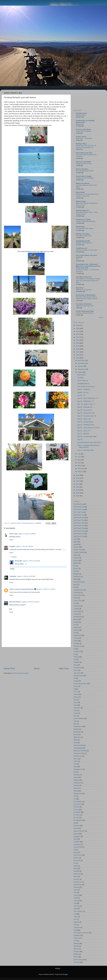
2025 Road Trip (79, 534)
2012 (78, 481)
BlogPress (77, 577)
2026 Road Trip (79, 536)
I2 (74, 689)
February (81, 469)
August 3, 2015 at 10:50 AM (26, 576)
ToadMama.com (82, 248)
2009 (78, 490)
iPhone (76, 697)
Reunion (76, 785)
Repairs (76, 780)
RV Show (77, 815)
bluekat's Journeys (83, 234)
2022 (78, 337)
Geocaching (78, 668)
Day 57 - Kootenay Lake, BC (87, 416)
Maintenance (78, 726)
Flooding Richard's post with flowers (89, 442)
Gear (75, 665)
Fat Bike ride (78, 646)
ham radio (77, 673)
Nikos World (80, 192)
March (80, 466)
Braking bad (80, 124)
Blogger (76, 574)
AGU (75, 539)
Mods (75, 743)
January (81, 472)
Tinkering (77, 887)
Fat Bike (76, 643)
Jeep (75, 705)
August (80, 372)
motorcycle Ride (79, 753)
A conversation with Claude (85, 228)
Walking (76, 943)
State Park (77, 874)
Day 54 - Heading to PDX (86, 425)
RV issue (77, 807)
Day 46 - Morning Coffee (86, 450)
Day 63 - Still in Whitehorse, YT (88, 398)
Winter (76, 957)
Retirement (77, 783)
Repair (76, 777)
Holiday (76, 681)
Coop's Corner (81, 137)
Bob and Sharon (15, 602)
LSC (75, 721)
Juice (75, 710)
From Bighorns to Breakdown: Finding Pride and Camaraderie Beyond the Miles (88, 281)
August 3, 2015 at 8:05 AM (24, 546)
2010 (78, 487)
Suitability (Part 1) (83, 384)
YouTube (77, 962)
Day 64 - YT (81, 395)
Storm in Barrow (83, 381)
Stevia (76, 877)
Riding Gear (78, 794)
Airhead (76, 547)
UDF (75, 925)
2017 (78, 352)
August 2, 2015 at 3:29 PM (27, 534)
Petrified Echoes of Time (84, 164)
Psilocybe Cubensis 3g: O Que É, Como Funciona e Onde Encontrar (87, 298)
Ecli (75, 625)
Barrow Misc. (82, 375)
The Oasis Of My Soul (84, 304)
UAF (75, 919)
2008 (78, 493)
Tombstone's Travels (83, 220)
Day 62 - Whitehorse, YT (86, 401)
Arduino (76, 558)
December (81, 360)
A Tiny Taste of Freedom (84, 131)
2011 (78, 484)
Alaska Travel (78, 550)
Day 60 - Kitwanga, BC (85, 407)
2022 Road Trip (79, 526)
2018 (78, 349)
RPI (75, 796)
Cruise (76, 614)
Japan (76, 702)
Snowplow (77, 844)
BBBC (76, 563)
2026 (78, 325)
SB (75, 823)
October (81, 366)
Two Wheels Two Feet (84, 277)
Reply (11, 540)
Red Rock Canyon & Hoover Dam (87, 250)
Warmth (76, 946)
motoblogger (78, 748)
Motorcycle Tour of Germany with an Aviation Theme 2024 (87, 195)
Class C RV (77, 601)
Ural (75, 930)
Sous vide (77, 860)
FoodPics (77, 651)
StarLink (76, 871)
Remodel (77, 775)
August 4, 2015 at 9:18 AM (30, 602)
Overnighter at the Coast (84, 236)
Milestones (77, 737)
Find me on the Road (83, 162)
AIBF (75, 542)
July (79, 454)
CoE (75, 603)
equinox (76, 627)
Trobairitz (13, 576)
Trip (75, 903)
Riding (76, 791)
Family (76, 638)
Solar (75, 852)
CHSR (76, 598)
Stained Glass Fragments (84, 243)
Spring (76, 868)
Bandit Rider (80, 227)
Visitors (76, 938)
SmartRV (77, 842)
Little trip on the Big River (84, 290)
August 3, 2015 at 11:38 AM (46, 589)
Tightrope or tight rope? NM (85, 306)
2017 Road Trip (79, 509)
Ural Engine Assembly (81, 933)
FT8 (75, 660)
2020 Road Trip (79, 520)
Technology (77, 885)
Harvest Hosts (78, 676)
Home (37, 668)
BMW (75, 579)
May (79, 460)
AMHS (76, 555)
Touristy (76, 895)
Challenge (77, 593)
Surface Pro (78, 882)
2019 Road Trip (79, 518)
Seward (76, 828)
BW (75, 587)
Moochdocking (78, 745)
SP (75, 863)
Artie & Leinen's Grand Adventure (21, 589)
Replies (14, 557)
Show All (101, 318)
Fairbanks (77, 635)
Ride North (80, 288)
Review (76, 788)
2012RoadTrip (78, 504)
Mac (75, 724)
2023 (78, 334)
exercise (76, 630)
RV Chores (77, 804)
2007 (78, 496)
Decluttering (78, 617)
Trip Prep (77, 906)
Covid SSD (77, 611)
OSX (75, 764)
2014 (78, 475)
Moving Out (77, 756)
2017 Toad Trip (79, 512)
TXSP (76, 917)
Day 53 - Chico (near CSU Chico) (88, 428)
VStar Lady (13, 534)
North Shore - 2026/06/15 (84, 138)
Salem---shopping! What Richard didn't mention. (88, 446)
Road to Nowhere (82, 169)
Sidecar (76, 834)
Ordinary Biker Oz (82, 210)
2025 (78, 328)
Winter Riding (78, 960)
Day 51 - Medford (83, 434)
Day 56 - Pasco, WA (84, 419)
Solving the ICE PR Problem (85, 178)
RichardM (18, 561)
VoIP (75, 941)
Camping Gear (78, 590)
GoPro (76, 670)
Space (76, 866)
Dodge (76, 622)
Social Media (78, 847)
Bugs (75, 585)
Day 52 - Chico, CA (84, 431)
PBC (75, 767)
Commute (77, 606)
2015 (78, 358)
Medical (76, 729)
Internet (76, 694)
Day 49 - (80, 440)
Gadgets (76, 662)
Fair (75, 633)
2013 (78, 478)
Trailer (76, 898)
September (82, 369)
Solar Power (78, 855)
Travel (76, 901)
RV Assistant (78, 802)
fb (74, 649)
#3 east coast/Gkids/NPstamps (86, 221)
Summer (76, 879)
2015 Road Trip (79, 507)
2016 (78, 355)
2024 (78, 331)
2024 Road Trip (79, 531)
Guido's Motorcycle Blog (85, 311)
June (80, 457)
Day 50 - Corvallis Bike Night (87, 437)
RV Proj (76, 810)
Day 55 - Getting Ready (85, 422)
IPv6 (75, 700)
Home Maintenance (80, 684)
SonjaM (12, 546)
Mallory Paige (81, 201)
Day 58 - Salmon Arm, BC (86, 413)
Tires (75, 890)
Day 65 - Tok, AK (83, 392)
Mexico (76, 735)
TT (75, 914)
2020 (78, 343)
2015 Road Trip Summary (86, 386)
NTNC (76, 761)
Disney (76, 619)
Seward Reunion (79, 831)
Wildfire (76, 954)
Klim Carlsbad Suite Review (85, 171)
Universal (77, 927)
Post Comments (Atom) (21, 673)
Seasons (77, 826)
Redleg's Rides (81, 144)
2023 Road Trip (79, 528)
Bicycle (76, 568)
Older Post (64, 668)
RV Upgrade (78, 820)
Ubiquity (76, 922)
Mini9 (75, 740)
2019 (78, 346)
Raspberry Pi (78, 769)
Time (77, 259)
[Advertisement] (36, 657)
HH (75, 678)
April (79, 463)
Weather (76, 952)
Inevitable (81, 378)
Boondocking (78, 582)
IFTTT (76, 692)
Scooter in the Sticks (83, 129)
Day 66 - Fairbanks (84, 389)
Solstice (76, 858)
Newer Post (9, 668)
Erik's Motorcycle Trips (84, 153)
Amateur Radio (79, 552)
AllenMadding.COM (83, 241)
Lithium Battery (79, 718)
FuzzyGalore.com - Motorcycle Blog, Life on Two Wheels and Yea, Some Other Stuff (88, 266)
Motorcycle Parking (80, 751)
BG (75, 566)
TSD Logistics (78, 911)
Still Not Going (80, 115)
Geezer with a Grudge (84, 176)
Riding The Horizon (83, 183)
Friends (76, 657)
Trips (75, 909)
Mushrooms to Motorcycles (86, 295)
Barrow (76, 560)
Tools (75, 893)
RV (75, 799)
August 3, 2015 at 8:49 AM (31, 561)
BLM (75, 571)
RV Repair (77, 812)
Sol (75, 850)
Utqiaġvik (77, 935)
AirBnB (76, 544)
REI (75, 772)
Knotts (76, 713)
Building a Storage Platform (85, 313)
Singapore (77, 836)
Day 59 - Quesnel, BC (85, 410)
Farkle (76, 641)
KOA (75, 716)
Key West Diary (81, 113)
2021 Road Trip (79, 523)
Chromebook (78, 595)
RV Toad (76, 818)
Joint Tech (77, 708)
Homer (76, 686)
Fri (74, 654)
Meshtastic (77, 732)
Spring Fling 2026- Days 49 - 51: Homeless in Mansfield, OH (86, 146)
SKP (75, 839)
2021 (78, 340)
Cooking (76, 609)
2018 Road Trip (79, 515)
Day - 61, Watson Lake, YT (86, 404)
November (81, 363)
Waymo (76, 949)
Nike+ (76, 759)
